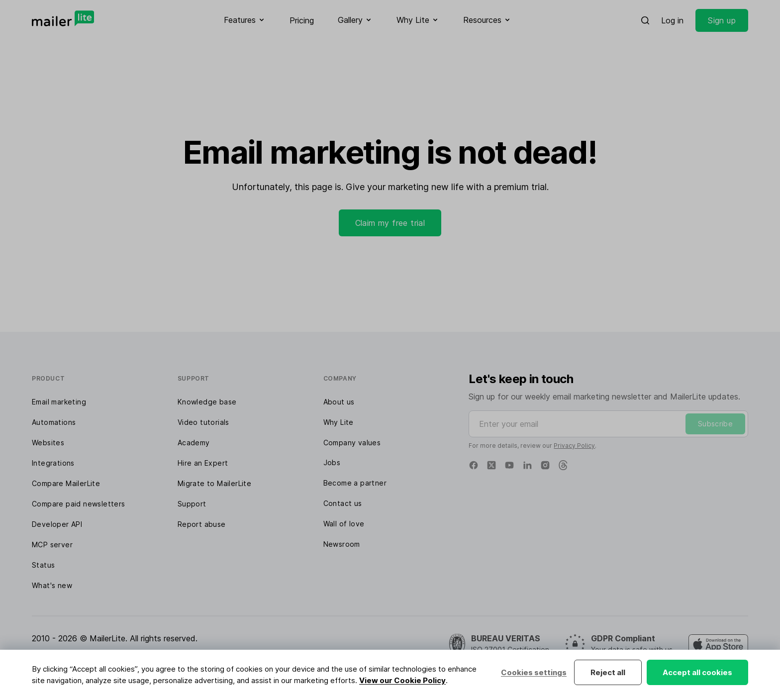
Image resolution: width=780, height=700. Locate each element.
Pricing (302, 20)
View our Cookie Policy (402, 680)
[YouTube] (509, 465)
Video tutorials (203, 422)
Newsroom (342, 544)
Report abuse (202, 524)
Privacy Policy (574, 446)
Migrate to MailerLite (214, 483)
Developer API (57, 524)
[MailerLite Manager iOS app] (718, 644)
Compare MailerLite (66, 483)
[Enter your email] (608, 424)
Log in (672, 20)
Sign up (722, 20)
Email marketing (59, 402)
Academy (194, 443)
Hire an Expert (203, 463)
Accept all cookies (697, 672)
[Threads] (563, 465)
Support (192, 504)
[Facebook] (474, 465)
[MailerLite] (63, 18)
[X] (491, 465)
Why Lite (339, 422)
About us (339, 402)
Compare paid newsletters (79, 504)
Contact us (343, 503)
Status (43, 565)
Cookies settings (534, 672)
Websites (48, 443)
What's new (52, 585)
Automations (54, 422)
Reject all (608, 672)
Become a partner (355, 483)
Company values (352, 443)
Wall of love (344, 524)
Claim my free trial (390, 223)
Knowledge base (207, 402)
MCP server (52, 545)
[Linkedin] (527, 465)
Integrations (53, 463)
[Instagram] (545, 465)
